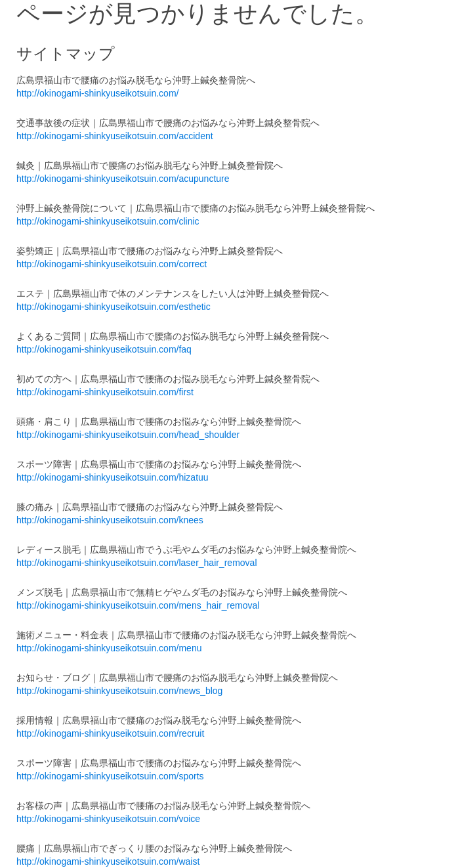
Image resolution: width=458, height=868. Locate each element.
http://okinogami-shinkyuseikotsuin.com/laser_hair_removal (137, 563)
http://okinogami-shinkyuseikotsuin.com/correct (112, 264)
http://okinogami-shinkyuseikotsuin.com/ (97, 93)
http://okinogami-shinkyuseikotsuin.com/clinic (108, 221)
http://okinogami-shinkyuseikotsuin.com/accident (115, 136)
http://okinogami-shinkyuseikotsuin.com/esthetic (114, 307)
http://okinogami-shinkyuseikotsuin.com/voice (108, 819)
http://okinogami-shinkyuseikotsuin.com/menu (109, 648)
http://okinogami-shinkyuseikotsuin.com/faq (104, 349)
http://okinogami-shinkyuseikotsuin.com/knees (110, 520)
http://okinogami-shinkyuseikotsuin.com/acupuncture (123, 179)
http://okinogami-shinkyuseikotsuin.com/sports (110, 776)
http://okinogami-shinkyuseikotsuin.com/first (105, 392)
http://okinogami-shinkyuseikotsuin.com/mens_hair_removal (138, 605)
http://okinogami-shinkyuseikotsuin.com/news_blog (119, 691)
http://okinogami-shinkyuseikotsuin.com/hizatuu (113, 477)
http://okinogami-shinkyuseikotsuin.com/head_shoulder (128, 435)
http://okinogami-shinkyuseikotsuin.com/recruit (110, 733)
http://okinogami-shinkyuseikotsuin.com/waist (108, 861)
